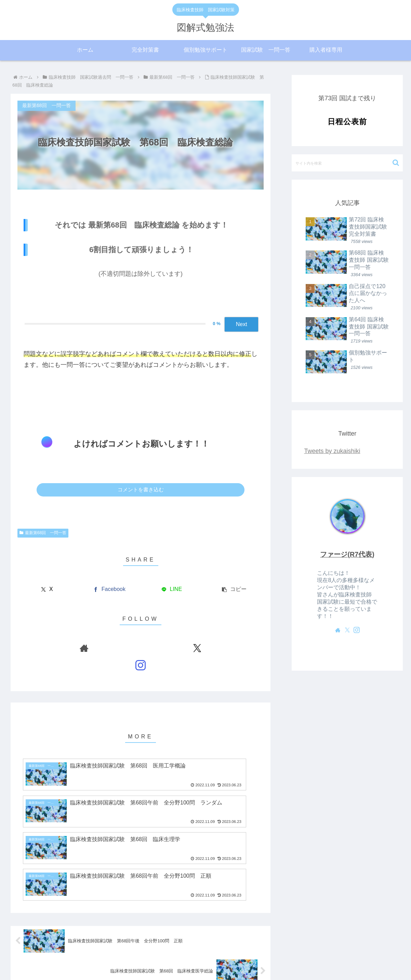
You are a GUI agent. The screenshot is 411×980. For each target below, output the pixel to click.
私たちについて (143, 959)
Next (242, 324)
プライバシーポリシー (226, 959)
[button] (234, 589)
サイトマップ (181, 959)
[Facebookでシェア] (109, 589)
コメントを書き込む (141, 489)
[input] (347, 163)
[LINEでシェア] (172, 589)
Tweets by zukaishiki (332, 451)
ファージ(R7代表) (347, 554)
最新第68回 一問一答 (43, 533)
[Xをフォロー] (141, 648)
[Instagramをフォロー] (156, 648)
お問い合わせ (271, 959)
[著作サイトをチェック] (125, 648)
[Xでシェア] (47, 589)
